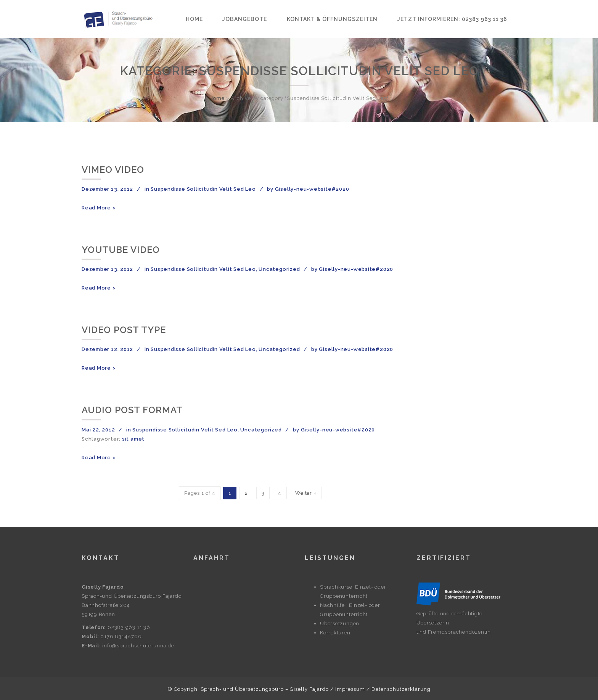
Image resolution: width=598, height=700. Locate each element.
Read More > (99, 208)
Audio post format (132, 410)
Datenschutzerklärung (401, 689)
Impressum (350, 689)
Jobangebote (245, 19)
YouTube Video (121, 250)
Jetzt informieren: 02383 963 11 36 (452, 19)
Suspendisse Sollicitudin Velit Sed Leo (203, 189)
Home (194, 19)
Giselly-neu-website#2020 (312, 189)
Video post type (124, 330)
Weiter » (306, 493)
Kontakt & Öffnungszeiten (332, 19)
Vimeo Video (113, 170)
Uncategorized (279, 269)
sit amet (133, 439)
